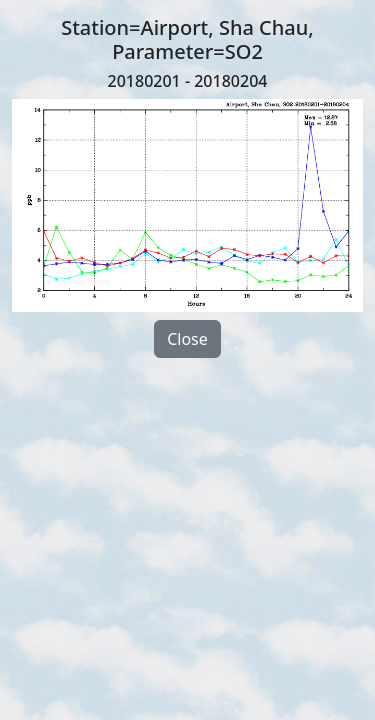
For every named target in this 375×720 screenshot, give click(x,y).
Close (187, 339)
